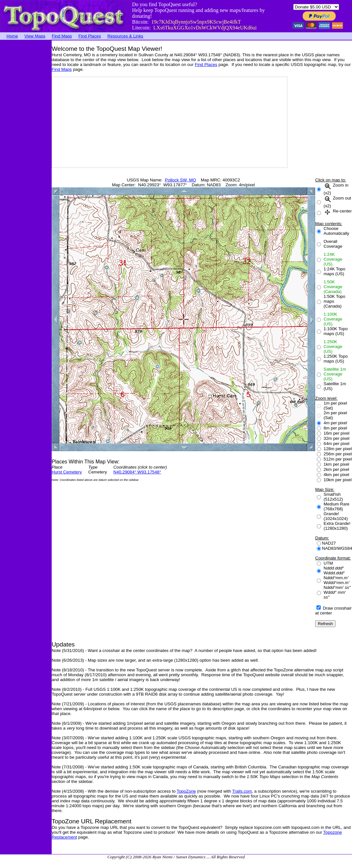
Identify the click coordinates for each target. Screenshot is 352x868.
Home (12, 36)
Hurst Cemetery (67, 472)
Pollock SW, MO (181, 180)
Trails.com (242, 791)
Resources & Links (125, 36)
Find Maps (62, 36)
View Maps (35, 36)
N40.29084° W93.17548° (137, 472)
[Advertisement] (26, 137)
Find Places (90, 36)
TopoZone (186, 791)
